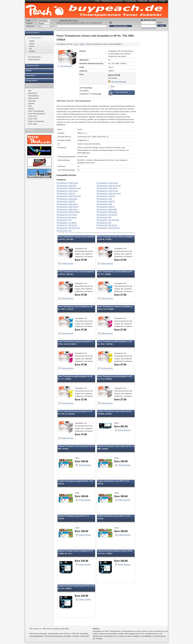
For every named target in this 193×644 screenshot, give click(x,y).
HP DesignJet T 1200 (104, 199)
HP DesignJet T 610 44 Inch (107, 215)
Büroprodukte (31, 81)
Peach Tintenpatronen (36, 111)
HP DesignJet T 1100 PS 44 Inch (69, 188)
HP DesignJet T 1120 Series (67, 199)
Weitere (32, 51)
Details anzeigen (68, 263)
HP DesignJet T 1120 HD (66, 193)
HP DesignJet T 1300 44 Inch (67, 207)
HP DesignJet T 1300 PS (106, 207)
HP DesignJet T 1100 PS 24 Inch (109, 186)
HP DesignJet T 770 (64, 220)
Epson (32, 46)
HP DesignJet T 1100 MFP (66, 186)
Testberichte (143, 1)
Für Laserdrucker (34, 57)
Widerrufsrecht (33, 98)
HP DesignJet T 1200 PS (106, 201)
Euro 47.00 (81, 260)
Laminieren (30, 76)
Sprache (30, 23)
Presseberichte (130, 1)
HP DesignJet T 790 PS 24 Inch (68, 228)
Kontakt (162, 1)
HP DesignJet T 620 (104, 217)
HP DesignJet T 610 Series (67, 217)
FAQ (30, 91)
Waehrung (30, 26)
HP (31, 49)
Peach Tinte (32, 116)
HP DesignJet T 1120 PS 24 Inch (109, 193)
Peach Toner (33, 119)
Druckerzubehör (33, 33)
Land (28, 20)
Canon (32, 43)
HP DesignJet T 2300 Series (107, 212)
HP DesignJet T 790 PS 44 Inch (108, 228)
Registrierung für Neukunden (112, 1)
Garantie (31, 103)
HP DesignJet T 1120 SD (106, 196)
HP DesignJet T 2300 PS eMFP (68, 212)
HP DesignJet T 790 (104, 223)
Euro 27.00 (120, 260)
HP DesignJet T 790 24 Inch (67, 225)
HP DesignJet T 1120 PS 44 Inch (69, 196)
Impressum (32, 101)
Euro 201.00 (121, 426)
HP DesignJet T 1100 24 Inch (67, 183)
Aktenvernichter (32, 66)
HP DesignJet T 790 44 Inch (107, 225)
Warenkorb (153, 1)
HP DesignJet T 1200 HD (66, 201)
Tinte (76, 44)
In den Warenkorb (122, 92)
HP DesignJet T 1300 (104, 204)
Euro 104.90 (82, 561)
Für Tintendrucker (34, 38)
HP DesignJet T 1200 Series (67, 204)
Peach (82, 44)
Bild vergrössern (66, 66)
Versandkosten (33, 96)
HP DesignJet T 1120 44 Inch (107, 191)
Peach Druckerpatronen (37, 114)
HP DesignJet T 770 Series (67, 223)
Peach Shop (33, 124)
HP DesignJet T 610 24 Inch (67, 215)
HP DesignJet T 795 (64, 231)
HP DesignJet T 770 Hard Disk (108, 220)
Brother (32, 41)
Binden (29, 71)
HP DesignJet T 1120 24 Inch (67, 191)
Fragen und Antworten (36, 121)
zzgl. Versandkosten (119, 82)
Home (97, 1)
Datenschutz (33, 93)
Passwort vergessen (149, 28)
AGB (30, 106)
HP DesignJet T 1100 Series (107, 188)
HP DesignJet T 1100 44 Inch (107, 183)
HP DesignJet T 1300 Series (67, 209)
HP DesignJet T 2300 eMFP (107, 209)
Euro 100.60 (82, 461)
